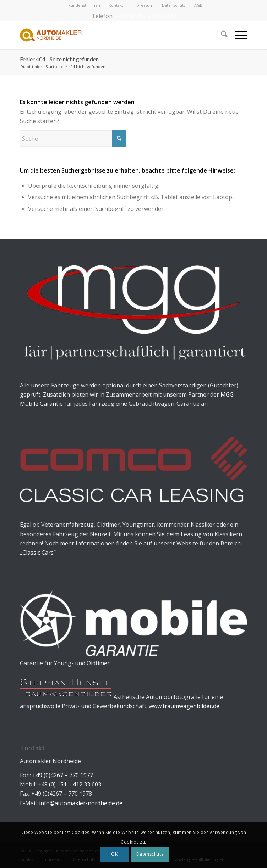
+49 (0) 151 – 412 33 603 (69, 784)
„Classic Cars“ (38, 553)
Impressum (143, 5)
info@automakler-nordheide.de (81, 803)
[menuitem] (84, 5)
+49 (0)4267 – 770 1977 (145, 16)
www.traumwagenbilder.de (184, 706)
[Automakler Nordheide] (111, 35)
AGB (198, 5)
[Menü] (237, 35)
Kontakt (116, 5)
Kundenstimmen (84, 5)
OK (114, 854)
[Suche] (221, 35)
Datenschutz (174, 5)
